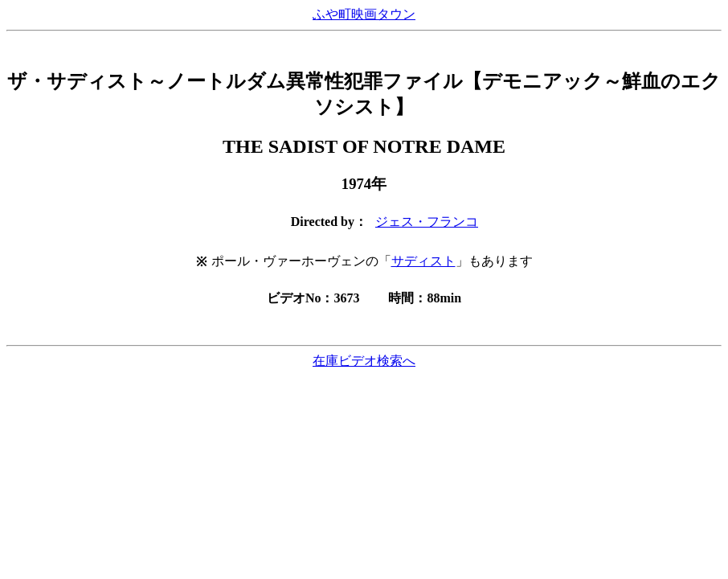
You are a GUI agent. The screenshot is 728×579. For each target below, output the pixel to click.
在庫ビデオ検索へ (364, 361)
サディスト (423, 261)
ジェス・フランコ (427, 222)
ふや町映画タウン (364, 14)
